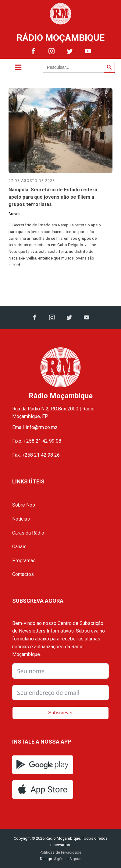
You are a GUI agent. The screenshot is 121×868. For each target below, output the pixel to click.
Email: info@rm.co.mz (35, 427)
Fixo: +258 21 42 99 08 (37, 441)
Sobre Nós (24, 505)
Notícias (21, 519)
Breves (14, 214)
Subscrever (60, 713)
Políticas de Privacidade (60, 852)
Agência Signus (67, 859)
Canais (19, 547)
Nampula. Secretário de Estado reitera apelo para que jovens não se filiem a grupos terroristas (53, 197)
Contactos (23, 574)
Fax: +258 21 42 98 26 (36, 455)
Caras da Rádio (28, 533)
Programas (24, 561)
